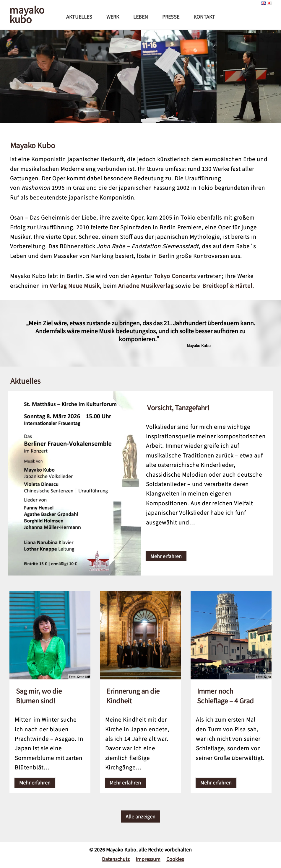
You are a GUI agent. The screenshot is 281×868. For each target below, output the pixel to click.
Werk (113, 17)
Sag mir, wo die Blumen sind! (39, 693)
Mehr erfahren (166, 555)
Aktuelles (79, 17)
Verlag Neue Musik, (76, 285)
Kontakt (204, 17)
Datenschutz (116, 856)
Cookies (175, 856)
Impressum (148, 856)
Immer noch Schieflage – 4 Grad (225, 693)
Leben (141, 17)
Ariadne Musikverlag (146, 285)
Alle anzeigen (140, 814)
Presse (171, 17)
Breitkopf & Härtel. (228, 285)
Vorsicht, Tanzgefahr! (178, 407)
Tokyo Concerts (175, 276)
